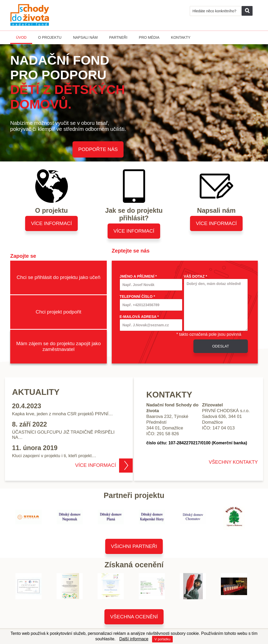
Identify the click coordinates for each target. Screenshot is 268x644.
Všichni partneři (134, 546)
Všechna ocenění (134, 617)
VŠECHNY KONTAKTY (233, 462)
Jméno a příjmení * (138, 276)
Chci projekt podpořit (58, 312)
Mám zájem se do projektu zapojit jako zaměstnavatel (58, 346)
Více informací (51, 223)
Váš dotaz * (195, 276)
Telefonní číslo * (137, 296)
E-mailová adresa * (139, 317)
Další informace (134, 639)
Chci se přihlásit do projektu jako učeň (58, 277)
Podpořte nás (98, 149)
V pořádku (162, 639)
